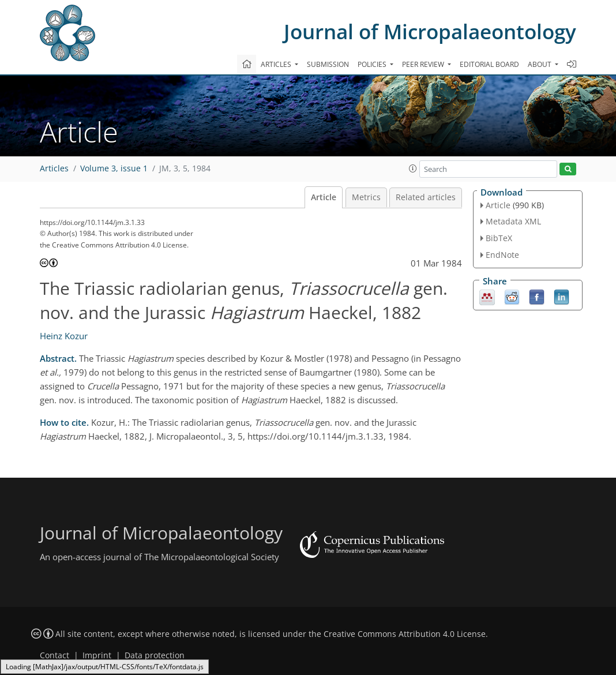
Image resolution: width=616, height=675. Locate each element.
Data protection (155, 655)
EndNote (502, 255)
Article (324, 197)
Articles (54, 168)
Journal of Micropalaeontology (430, 31)
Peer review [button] (424, 64)
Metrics (366, 197)
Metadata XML (513, 221)
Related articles (426, 197)
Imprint (97, 655)
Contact (55, 655)
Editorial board (489, 64)
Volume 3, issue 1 (114, 168)
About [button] (540, 64)
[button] (413, 168)
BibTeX (499, 238)
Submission (328, 64)
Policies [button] (373, 64)
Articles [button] (277, 64)
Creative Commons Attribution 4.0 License (405, 634)
